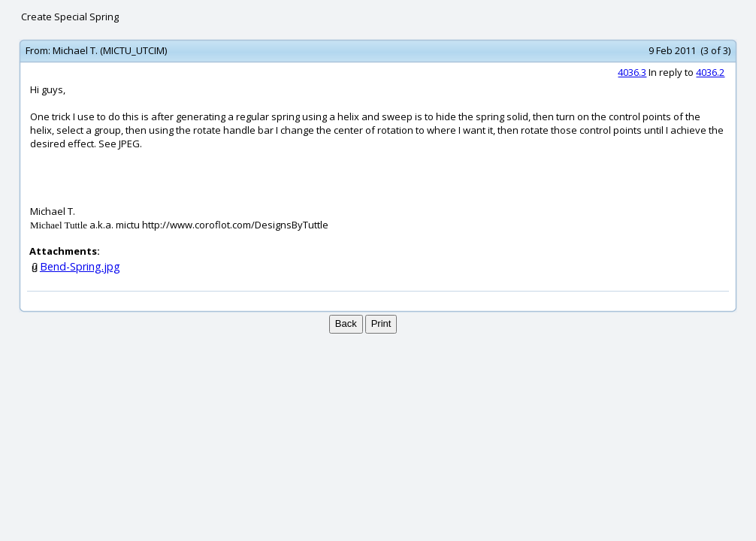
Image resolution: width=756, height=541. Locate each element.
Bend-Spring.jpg (80, 266)
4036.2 (710, 72)
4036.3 (632, 72)
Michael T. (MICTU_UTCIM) (110, 50)
